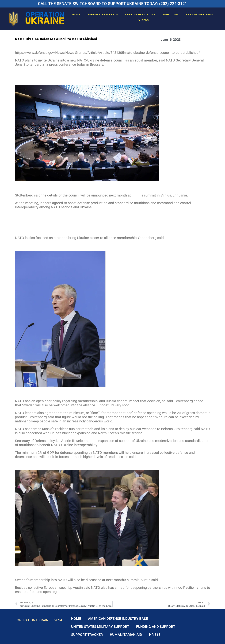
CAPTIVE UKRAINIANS (140, 14)
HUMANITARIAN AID (126, 635)
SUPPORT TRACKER (103, 14)
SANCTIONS (171, 14)
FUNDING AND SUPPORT (156, 627)
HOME (76, 14)
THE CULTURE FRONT (201, 14)
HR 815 (155, 635)
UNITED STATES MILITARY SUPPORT (100, 627)
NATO (136, 195)
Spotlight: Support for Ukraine (38, 222)
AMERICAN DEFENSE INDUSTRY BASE (118, 619)
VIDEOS (144, 20)
